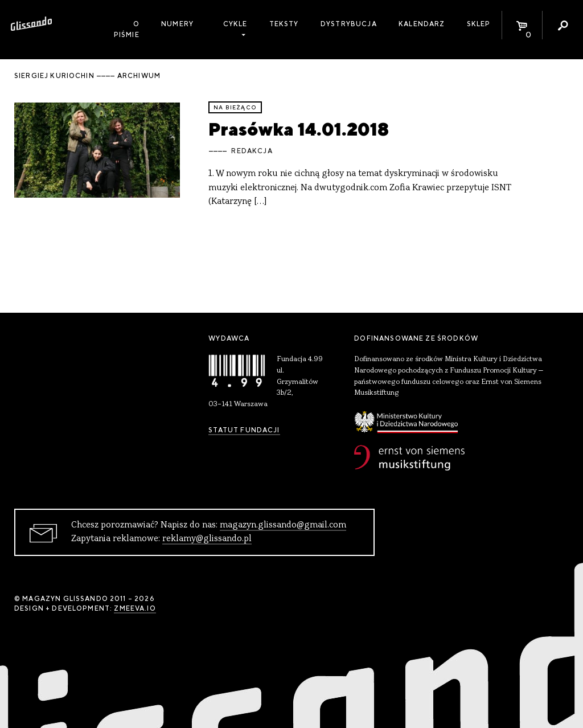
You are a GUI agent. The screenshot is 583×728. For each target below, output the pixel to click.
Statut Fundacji (244, 430)
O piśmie (127, 29)
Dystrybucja (349, 24)
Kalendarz (422, 24)
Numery (177, 24)
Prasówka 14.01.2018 (299, 129)
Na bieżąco (235, 107)
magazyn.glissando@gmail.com (283, 525)
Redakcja (252, 151)
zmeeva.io (135, 608)
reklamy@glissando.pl (207, 539)
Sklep (479, 24)
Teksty (284, 24)
